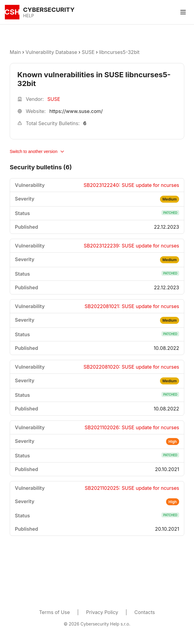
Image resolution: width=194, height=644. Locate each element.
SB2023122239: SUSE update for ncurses (131, 246)
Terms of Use (54, 612)
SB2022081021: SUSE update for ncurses (132, 306)
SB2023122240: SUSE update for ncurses (131, 185)
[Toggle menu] (183, 12)
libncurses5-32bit (119, 52)
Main (15, 52)
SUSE (88, 52)
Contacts (145, 612)
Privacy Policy (102, 612)
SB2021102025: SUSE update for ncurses (132, 488)
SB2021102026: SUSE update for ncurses (132, 427)
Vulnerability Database (51, 52)
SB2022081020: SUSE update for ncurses (131, 367)
